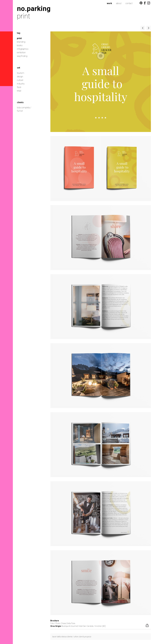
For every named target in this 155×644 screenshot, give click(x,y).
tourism (21, 73)
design (20, 77)
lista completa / (24, 108)
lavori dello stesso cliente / (72, 637)
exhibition (21, 53)
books (20, 45)
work (109, 3)
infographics (23, 49)
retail (19, 91)
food (19, 87)
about (119, 3)
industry (21, 84)
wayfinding (22, 56)
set (19, 68)
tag (19, 33)
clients (20, 102)
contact (129, 3)
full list (20, 111)
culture (20, 80)
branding (21, 42)
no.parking (34, 9)
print (19, 38)
